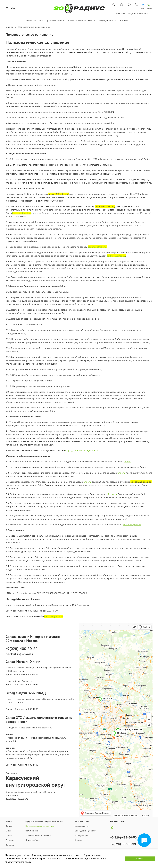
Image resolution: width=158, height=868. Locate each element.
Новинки (124, 20)
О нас (8, 831)
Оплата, (87, 482)
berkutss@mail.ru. (97, 247)
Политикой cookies (75, 859)
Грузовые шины (56, 20)
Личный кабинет (33, 840)
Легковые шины (82, 821)
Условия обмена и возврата (38, 835)
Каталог (9, 826)
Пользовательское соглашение (40, 826)
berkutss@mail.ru (21, 213)
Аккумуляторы (107, 20)
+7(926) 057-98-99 (123, 844)
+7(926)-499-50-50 (22, 649)
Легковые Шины (35, 20)
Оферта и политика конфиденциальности (44, 821)
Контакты (10, 845)
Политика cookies (33, 831)
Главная (9, 27)
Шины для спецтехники (82, 20)
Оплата (127, 462)
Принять (140, 859)
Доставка (112, 494)
